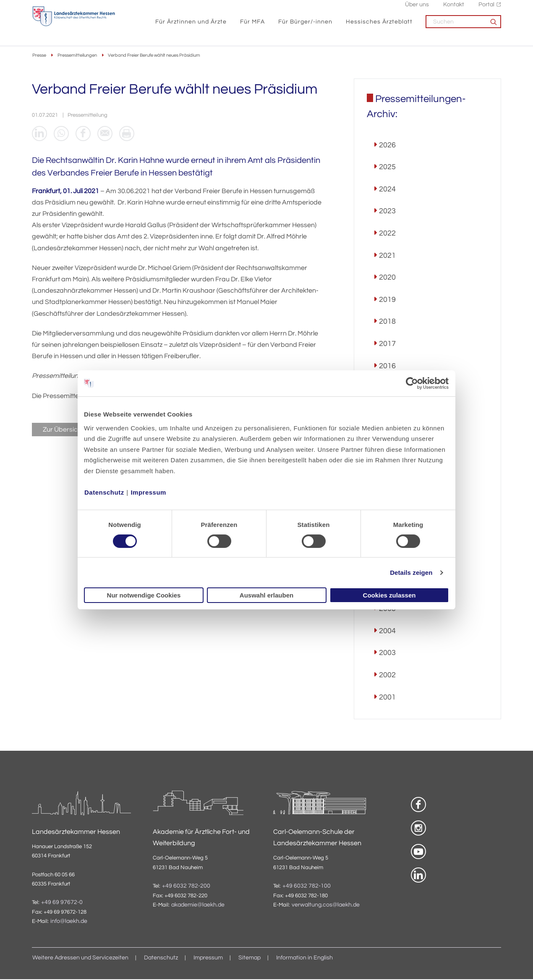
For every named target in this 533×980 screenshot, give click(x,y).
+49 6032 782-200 (186, 886)
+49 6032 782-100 (307, 886)
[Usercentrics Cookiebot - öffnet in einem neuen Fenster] (412, 383)
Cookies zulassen (389, 595)
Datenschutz (104, 492)
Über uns (417, 9)
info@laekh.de (69, 922)
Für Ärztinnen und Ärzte (191, 25)
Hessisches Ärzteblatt (379, 25)
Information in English (304, 959)
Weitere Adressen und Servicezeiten (80, 959)
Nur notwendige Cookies (144, 595)
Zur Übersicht (63, 430)
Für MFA (252, 25)
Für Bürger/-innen (305, 25)
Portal (486, 9)
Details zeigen (411, 573)
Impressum (148, 492)
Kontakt (454, 9)
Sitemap (250, 959)
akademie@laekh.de (198, 905)
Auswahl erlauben (266, 595)
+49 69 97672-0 (62, 903)
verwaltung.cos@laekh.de (326, 905)
